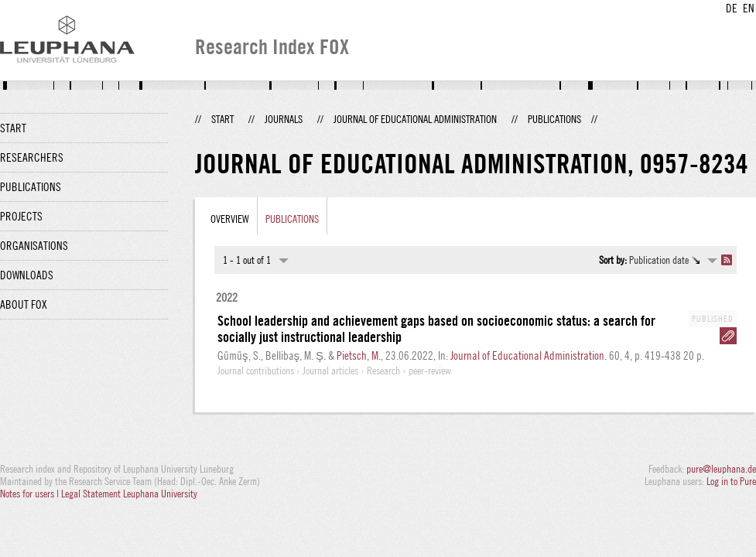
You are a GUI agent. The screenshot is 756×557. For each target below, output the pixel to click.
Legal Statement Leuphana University (129, 494)
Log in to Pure (731, 481)
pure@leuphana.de (721, 469)
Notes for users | (31, 494)
